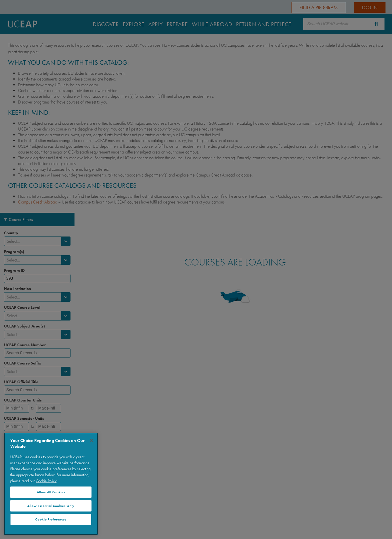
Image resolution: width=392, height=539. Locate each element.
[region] (51, 484)
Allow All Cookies (51, 492)
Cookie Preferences (51, 519)
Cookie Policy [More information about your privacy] (46, 481)
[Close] (91, 440)
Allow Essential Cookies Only (51, 506)
